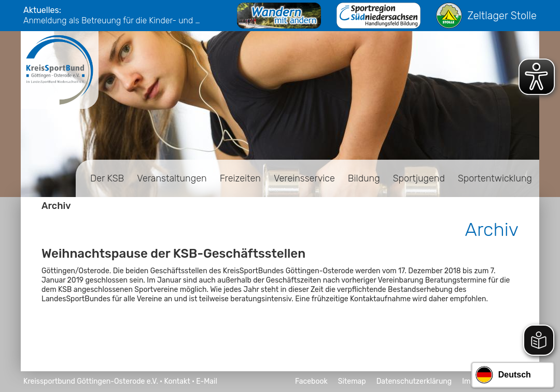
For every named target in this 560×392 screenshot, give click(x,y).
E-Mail (207, 381)
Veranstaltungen (172, 178)
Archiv (56, 206)
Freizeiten (240, 178)
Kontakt (177, 381)
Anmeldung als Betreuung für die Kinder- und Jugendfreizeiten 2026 (114, 20)
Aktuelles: (42, 10)
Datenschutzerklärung (414, 381)
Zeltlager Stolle (486, 16)
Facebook (311, 381)
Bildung (364, 178)
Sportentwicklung (495, 178)
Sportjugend (419, 178)
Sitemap (352, 381)
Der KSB (107, 178)
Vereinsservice (304, 178)
